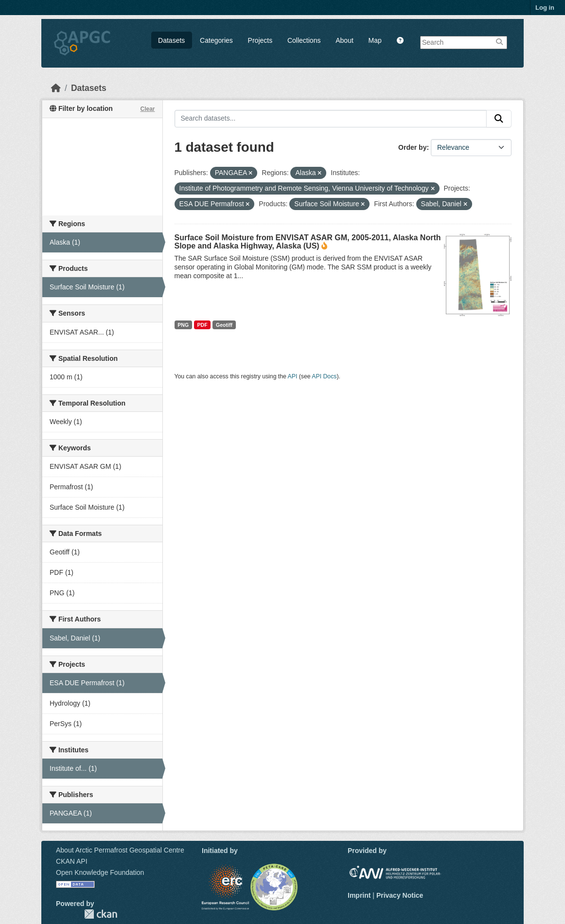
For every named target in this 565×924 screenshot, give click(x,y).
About (344, 40)
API (293, 376)
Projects (260, 40)
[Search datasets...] (331, 119)
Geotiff (224, 325)
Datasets (171, 40)
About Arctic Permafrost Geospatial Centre (120, 850)
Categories (216, 40)
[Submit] (499, 119)
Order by (412, 147)
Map (375, 40)
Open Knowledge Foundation (100, 872)
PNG (183, 325)
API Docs (324, 376)
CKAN (101, 914)
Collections (304, 40)
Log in (545, 8)
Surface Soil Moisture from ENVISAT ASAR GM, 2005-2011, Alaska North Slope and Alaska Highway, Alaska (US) (308, 242)
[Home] (56, 88)
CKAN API (72, 861)
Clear (147, 109)
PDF (203, 325)
